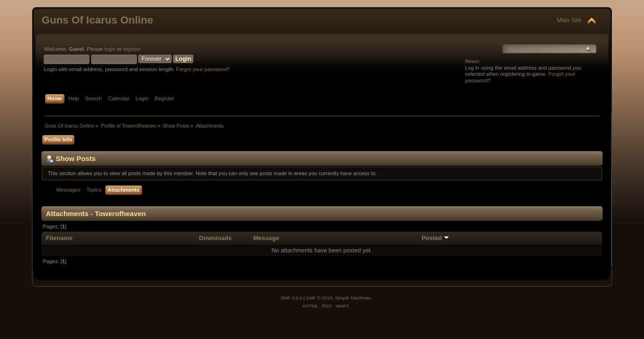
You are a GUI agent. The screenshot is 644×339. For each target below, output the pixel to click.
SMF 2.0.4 (291, 298)
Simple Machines (353, 298)
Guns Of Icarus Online (97, 20)
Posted (435, 238)
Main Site (569, 20)
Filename (60, 238)
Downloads (215, 238)
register (132, 49)
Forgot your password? (203, 69)
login (110, 49)
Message (266, 238)
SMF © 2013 (319, 298)
